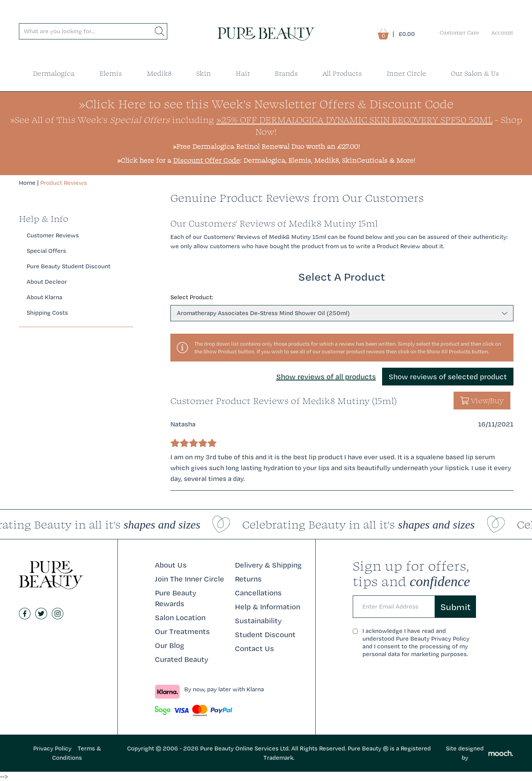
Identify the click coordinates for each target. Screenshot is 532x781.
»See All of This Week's (90, 119)
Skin (204, 73)
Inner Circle (406, 73)
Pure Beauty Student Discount (69, 266)
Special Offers (46, 251)
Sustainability (258, 621)
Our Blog (170, 645)
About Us (171, 565)
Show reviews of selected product (448, 377)
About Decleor (47, 282)
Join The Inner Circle (190, 579)
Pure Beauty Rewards (176, 598)
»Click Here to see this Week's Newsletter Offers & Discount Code (266, 104)
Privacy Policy (52, 748)
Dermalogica (54, 73)
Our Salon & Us (475, 73)
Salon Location (180, 617)
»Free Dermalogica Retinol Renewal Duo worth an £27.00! (266, 146)
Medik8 (159, 73)
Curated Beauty (182, 659)
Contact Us (254, 648)
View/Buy (482, 401)
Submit (456, 607)
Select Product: (192, 297)
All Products (342, 73)
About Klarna (44, 297)
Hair (243, 73)
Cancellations (258, 593)
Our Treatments (182, 631)
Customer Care (459, 32)
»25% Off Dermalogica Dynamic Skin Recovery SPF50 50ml (354, 119)
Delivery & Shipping (268, 565)
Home (27, 183)
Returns (248, 579)
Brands (286, 73)
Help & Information (268, 607)
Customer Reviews (53, 235)
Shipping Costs (47, 313)
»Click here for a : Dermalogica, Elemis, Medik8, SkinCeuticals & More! (266, 160)
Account (502, 32)
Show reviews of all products (326, 377)
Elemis (111, 73)
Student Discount (265, 634)
